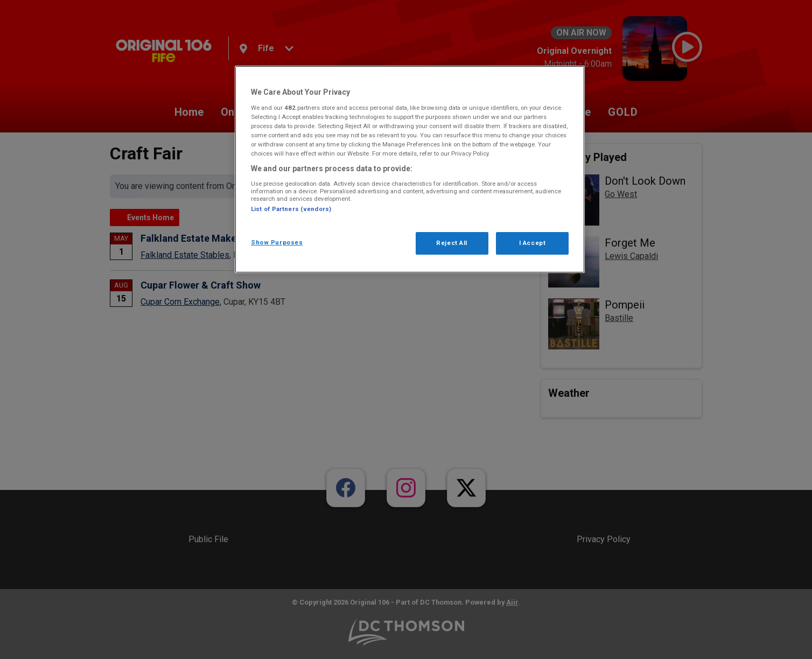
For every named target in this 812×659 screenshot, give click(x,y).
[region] (410, 169)
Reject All (452, 243)
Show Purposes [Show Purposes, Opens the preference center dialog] (277, 242)
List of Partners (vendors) (291, 209)
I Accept (533, 243)
